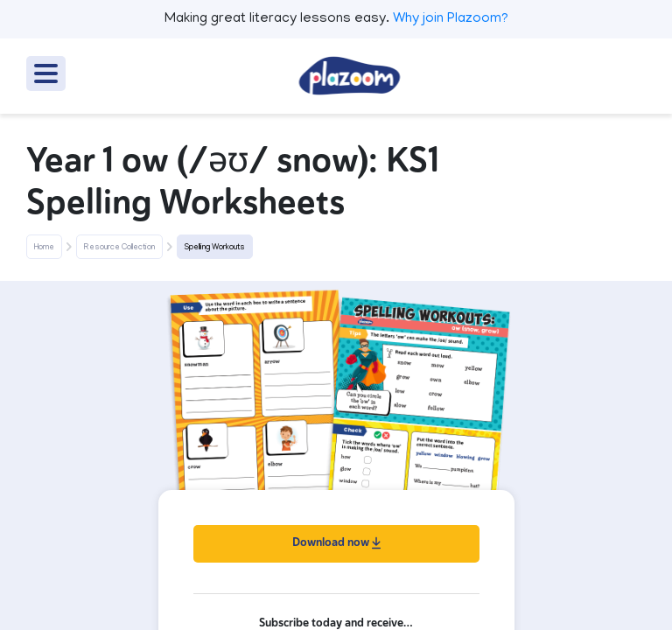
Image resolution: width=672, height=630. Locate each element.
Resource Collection (119, 248)
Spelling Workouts (215, 248)
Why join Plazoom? (451, 19)
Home (44, 248)
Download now (336, 542)
